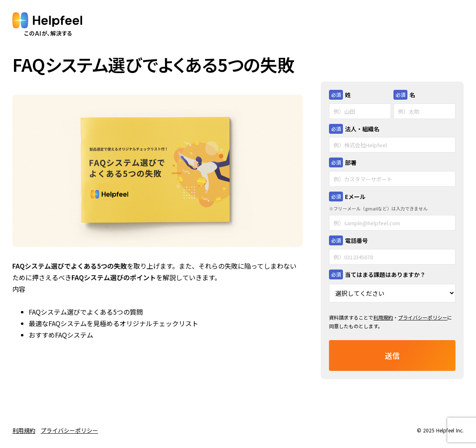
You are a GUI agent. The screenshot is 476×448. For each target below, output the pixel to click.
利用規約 (383, 317)
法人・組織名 (362, 129)
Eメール (355, 197)
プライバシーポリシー (423, 317)
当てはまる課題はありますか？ (385, 274)
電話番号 (356, 240)
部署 (351, 162)
